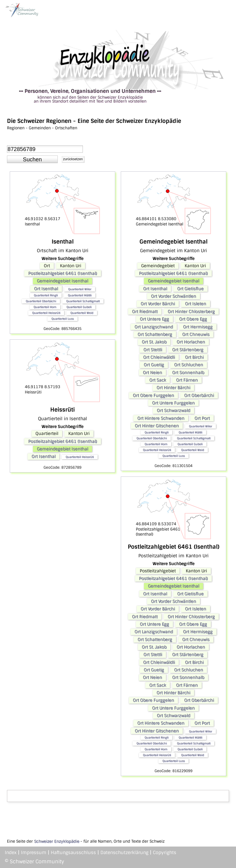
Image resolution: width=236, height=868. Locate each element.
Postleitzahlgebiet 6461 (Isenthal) (63, 273)
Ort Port (202, 418)
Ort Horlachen (191, 342)
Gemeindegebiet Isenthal (62, 281)
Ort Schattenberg (155, 334)
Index (11, 853)
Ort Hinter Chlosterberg (191, 312)
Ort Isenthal (46, 289)
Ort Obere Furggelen (153, 395)
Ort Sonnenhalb (188, 373)
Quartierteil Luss (62, 319)
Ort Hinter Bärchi (173, 388)
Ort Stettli (153, 350)
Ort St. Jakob (154, 342)
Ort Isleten (196, 304)
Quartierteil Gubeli (79, 307)
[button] (32, 159)
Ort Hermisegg (198, 327)
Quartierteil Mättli (80, 295)
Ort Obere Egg (193, 319)
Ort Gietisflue (190, 289)
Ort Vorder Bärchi (158, 304)
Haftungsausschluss (73, 853)
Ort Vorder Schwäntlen (174, 296)
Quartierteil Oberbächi (41, 301)
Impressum (34, 853)
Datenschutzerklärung (124, 853)
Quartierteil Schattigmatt (83, 301)
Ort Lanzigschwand (154, 327)
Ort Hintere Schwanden (161, 418)
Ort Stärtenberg (188, 350)
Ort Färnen (187, 380)
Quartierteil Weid (82, 313)
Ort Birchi (194, 357)
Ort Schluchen (189, 365)
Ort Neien (152, 373)
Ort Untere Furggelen (173, 403)
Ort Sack (158, 380)
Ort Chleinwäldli (159, 357)
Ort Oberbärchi (199, 395)
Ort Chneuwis (196, 334)
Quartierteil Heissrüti (46, 313)
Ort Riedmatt (145, 312)
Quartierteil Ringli (46, 295)
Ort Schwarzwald (174, 410)
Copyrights (165, 853)
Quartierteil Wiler (80, 289)
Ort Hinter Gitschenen (157, 426)
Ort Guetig (154, 365)
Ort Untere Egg (154, 319)
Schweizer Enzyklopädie (57, 841)
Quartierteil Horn (45, 307)
